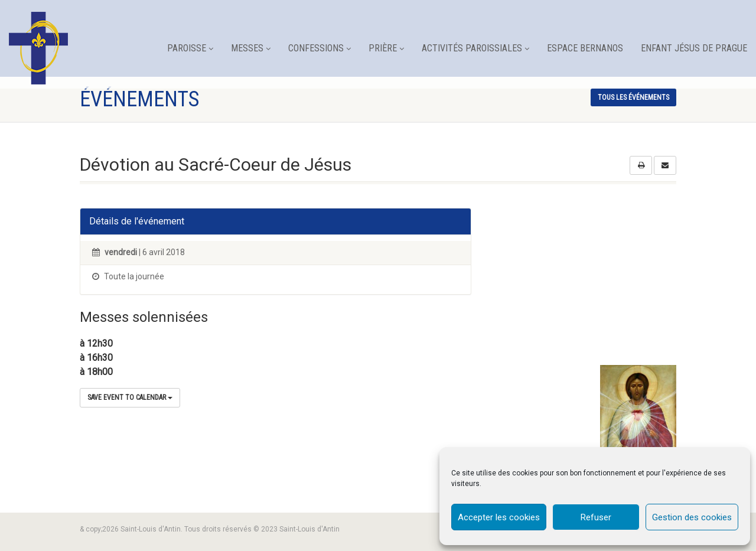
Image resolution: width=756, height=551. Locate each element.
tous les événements (633, 97)
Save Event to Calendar (130, 397)
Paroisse (190, 48)
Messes (251, 48)
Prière (386, 48)
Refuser (596, 517)
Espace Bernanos (585, 48)
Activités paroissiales (475, 48)
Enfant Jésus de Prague (694, 48)
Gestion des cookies (692, 517)
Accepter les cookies (499, 517)
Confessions (320, 48)
